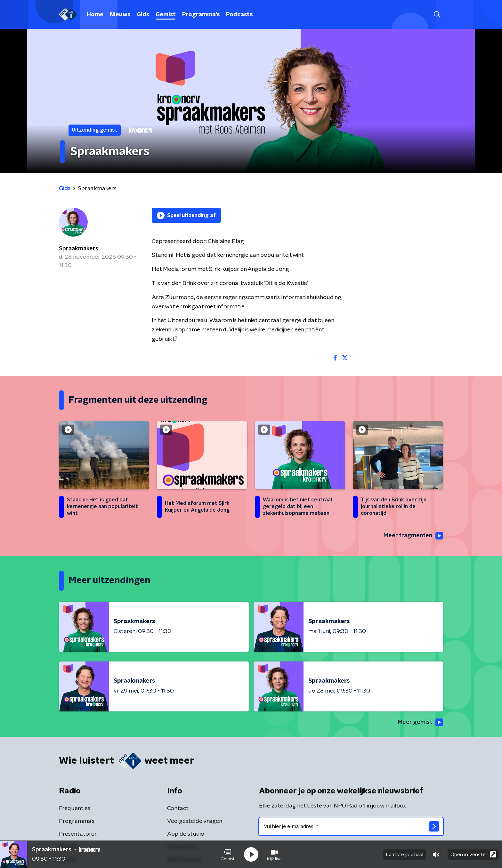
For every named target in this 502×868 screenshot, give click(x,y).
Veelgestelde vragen (195, 821)
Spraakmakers (79, 249)
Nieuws (120, 15)
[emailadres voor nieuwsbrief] (351, 826)
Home (95, 15)
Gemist (166, 15)
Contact (178, 808)
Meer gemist (420, 722)
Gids (143, 15)
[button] (228, 855)
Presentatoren (78, 834)
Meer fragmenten (413, 536)
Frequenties (75, 808)
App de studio (186, 834)
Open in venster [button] (473, 854)
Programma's (201, 15)
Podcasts (239, 15)
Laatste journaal (405, 855)
